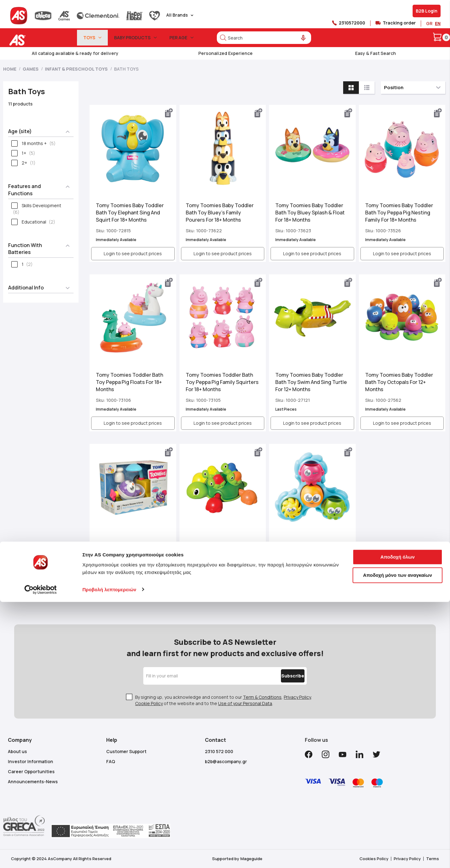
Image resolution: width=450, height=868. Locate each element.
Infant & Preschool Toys (77, 69)
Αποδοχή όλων (397, 823)
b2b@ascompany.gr (226, 761)
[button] (169, 113)
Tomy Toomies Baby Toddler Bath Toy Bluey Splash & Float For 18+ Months (310, 213)
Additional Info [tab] (26, 288)
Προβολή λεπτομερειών (109, 856)
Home (10, 69)
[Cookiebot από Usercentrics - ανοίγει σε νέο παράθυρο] (41, 856)
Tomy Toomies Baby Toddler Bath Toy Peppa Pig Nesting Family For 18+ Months (399, 213)
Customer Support (126, 751)
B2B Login (427, 11)
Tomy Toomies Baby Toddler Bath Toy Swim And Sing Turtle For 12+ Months (311, 382)
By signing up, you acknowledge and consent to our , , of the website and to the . (224, 700)
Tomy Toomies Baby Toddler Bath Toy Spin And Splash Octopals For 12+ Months (309, 552)
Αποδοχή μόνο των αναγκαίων (398, 841)
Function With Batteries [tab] (25, 249)
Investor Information (30, 761)
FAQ (111, 761)
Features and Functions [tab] (25, 190)
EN (438, 23)
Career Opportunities (31, 771)
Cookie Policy (149, 703)
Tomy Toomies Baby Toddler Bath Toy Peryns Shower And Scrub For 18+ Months (130, 552)
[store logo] (37, 40)
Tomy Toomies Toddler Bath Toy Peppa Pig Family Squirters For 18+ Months (222, 382)
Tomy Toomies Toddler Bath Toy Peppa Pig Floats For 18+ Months (129, 382)
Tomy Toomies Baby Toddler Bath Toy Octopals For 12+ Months (399, 382)
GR (429, 23)
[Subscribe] (279, 676)
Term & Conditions (262, 697)
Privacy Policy (297, 697)
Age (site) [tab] (20, 131)
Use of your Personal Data (245, 703)
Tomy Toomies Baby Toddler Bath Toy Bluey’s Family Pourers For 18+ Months (220, 213)
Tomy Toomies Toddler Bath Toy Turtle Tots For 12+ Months (222, 549)
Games (31, 69)
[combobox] (264, 38)
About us (17, 751)
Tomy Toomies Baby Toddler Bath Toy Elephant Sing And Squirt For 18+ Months (130, 213)
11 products (20, 104)
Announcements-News (33, 782)
